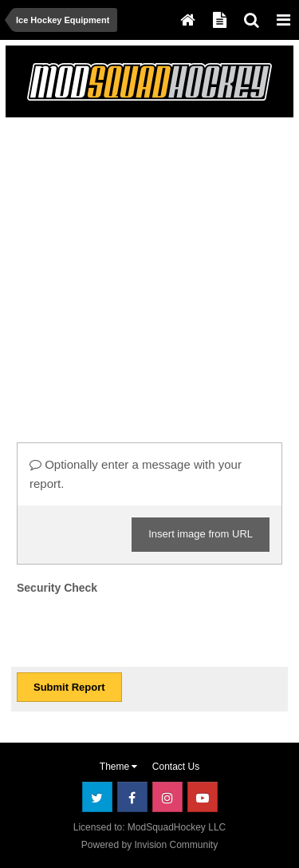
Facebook (132, 797)
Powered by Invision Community (149, 845)
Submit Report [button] (69, 687)
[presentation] (138, 630)
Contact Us (176, 767)
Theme (119, 767)
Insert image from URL (201, 534)
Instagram (167, 797)
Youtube (203, 797)
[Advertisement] (149, 273)
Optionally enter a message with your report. (136, 474)
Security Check (57, 588)
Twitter (97, 797)
